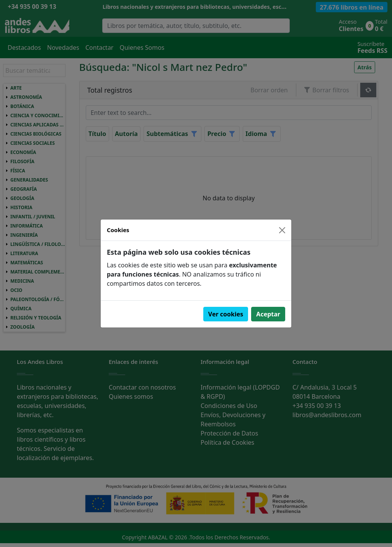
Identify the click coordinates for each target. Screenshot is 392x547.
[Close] (282, 230)
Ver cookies (226, 314)
